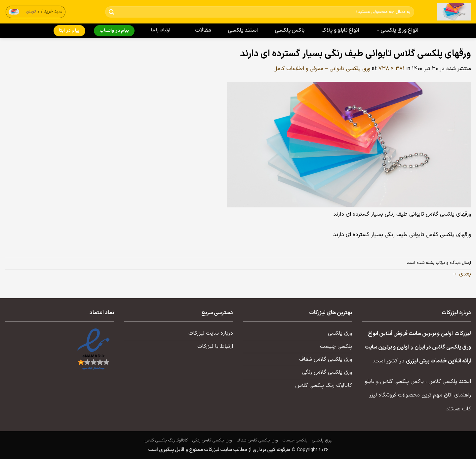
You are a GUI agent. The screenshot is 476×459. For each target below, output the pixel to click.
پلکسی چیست (336, 347)
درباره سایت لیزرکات (211, 333)
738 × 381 (392, 69)
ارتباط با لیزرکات (215, 347)
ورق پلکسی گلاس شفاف (326, 359)
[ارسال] (112, 12)
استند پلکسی (243, 30)
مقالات (203, 30)
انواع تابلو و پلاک (340, 30)
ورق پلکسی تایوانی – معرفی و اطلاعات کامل (322, 69)
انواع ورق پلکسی (397, 30)
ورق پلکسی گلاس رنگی (327, 372)
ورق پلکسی (340, 333)
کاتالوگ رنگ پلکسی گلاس (324, 386)
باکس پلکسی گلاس (402, 382)
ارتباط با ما (161, 30)
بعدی (462, 274)
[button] (36, 12)
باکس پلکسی (290, 30)
